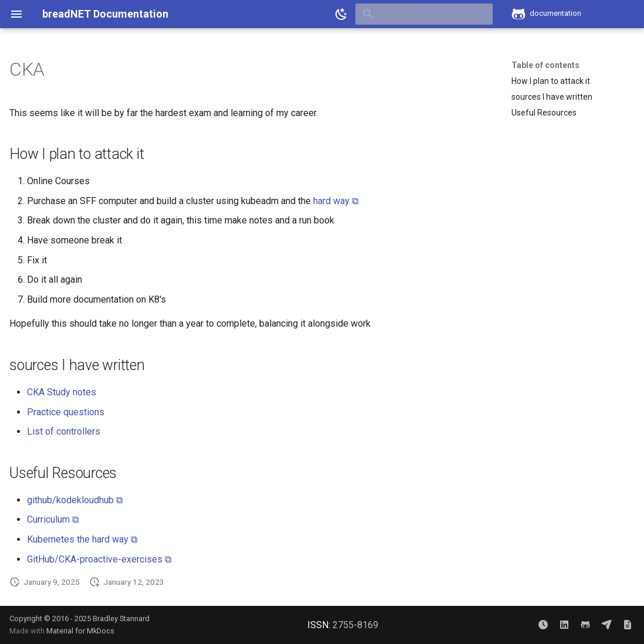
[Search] (424, 14)
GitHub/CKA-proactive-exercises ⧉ (99, 559)
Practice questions (66, 412)
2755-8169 (355, 625)
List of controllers (64, 431)
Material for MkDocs (80, 631)
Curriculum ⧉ (53, 519)
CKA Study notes (62, 392)
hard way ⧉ (336, 201)
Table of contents (545, 65)
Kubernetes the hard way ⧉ (82, 539)
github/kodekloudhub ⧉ (75, 500)
